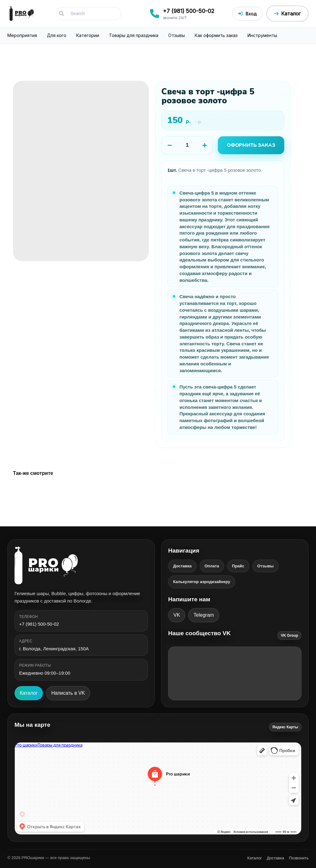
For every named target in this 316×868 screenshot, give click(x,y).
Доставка (182, 566)
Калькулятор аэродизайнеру (202, 582)
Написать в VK (68, 693)
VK (177, 615)
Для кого (57, 35)
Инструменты (262, 35)
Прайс (238, 566)
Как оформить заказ (216, 35)
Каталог (29, 693)
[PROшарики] (81, 565)
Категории (88, 35)
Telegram (204, 615)
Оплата (212, 566)
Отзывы (177, 35)
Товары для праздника (134, 35)
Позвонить (299, 858)
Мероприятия (22, 35)
